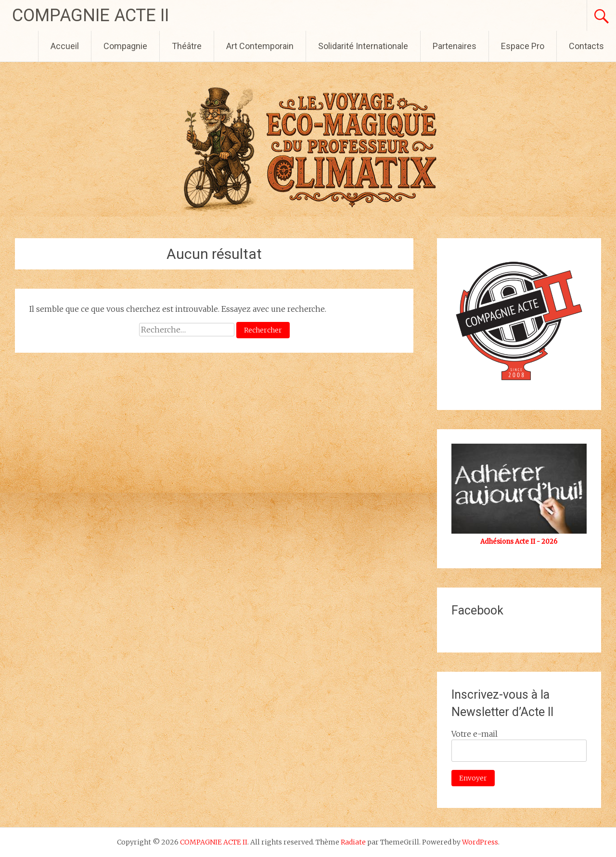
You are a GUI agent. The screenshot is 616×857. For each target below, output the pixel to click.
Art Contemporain (260, 46)
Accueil (65, 46)
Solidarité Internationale (363, 46)
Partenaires (455, 46)
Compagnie (125, 46)
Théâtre (187, 46)
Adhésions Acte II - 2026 (519, 542)
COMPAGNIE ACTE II (90, 15)
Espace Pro (523, 46)
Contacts (586, 46)
